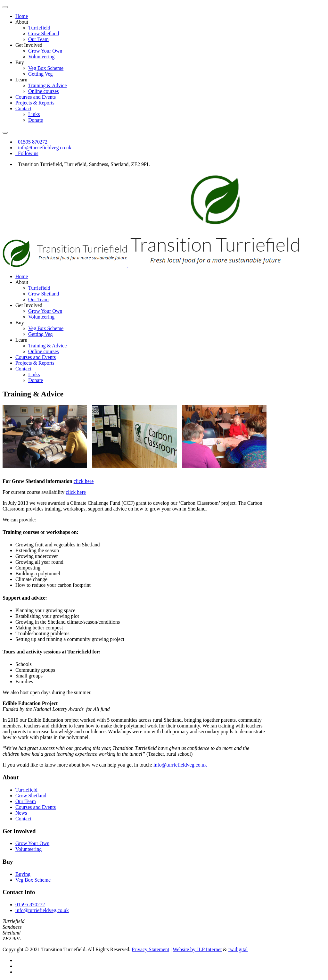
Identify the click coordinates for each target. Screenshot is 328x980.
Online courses (44, 91)
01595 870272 (31, 142)
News (21, 813)
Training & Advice (47, 85)
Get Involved (29, 45)
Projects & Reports (35, 103)
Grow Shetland (44, 33)
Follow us (27, 153)
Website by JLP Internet (197, 949)
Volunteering (41, 57)
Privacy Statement (150, 949)
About (22, 22)
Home (22, 16)
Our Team (38, 39)
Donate (36, 120)
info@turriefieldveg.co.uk (43, 148)
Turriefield (39, 28)
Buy (20, 62)
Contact (23, 108)
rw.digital (238, 949)
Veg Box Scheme (46, 68)
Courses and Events (36, 97)
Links (34, 114)
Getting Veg (41, 74)
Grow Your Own (45, 51)
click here (84, 481)
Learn (21, 80)
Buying (23, 874)
